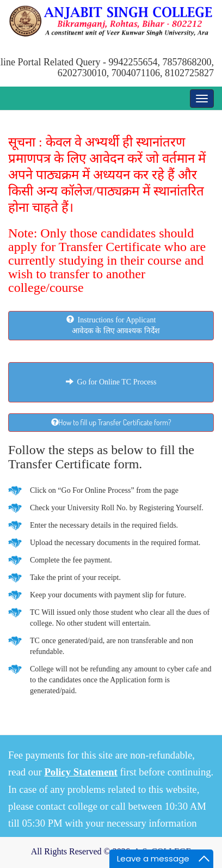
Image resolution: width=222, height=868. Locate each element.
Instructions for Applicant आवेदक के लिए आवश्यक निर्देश (111, 325)
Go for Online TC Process (111, 382)
